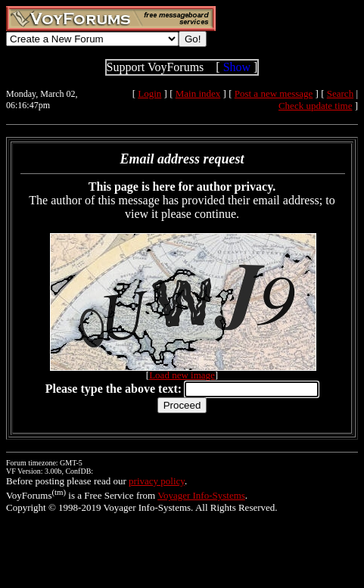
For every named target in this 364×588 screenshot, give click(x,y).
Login (149, 93)
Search (340, 93)
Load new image (182, 375)
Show (237, 67)
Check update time (315, 106)
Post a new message (274, 93)
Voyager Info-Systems (201, 495)
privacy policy (157, 481)
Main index (198, 93)
